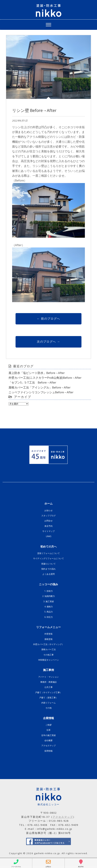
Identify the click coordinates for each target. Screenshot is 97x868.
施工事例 (48, 670)
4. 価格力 (49, 607)
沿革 (48, 730)
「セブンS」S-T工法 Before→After (32, 382)
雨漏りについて (48, 564)
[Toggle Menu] (48, 25)
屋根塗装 (48, 639)
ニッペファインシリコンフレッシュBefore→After (41, 392)
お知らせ (48, 510)
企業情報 (48, 718)
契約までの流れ (48, 569)
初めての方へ (48, 547)
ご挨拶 (48, 725)
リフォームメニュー (48, 627)
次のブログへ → (48, 341)
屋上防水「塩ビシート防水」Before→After (37, 373)
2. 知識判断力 (49, 596)
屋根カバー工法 (48, 649)
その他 (48, 708)
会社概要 (48, 740)
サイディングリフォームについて (48, 558)
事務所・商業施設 (48, 682)
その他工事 (48, 655)
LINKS (49, 536)
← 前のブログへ (48, 318)
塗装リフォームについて (48, 553)
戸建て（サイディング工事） (48, 692)
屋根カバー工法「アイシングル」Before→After (40, 387)
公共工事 (48, 687)
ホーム (48, 503)
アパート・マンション (48, 677)
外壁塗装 (48, 634)
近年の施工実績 (48, 735)
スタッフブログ (48, 516)
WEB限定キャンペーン (49, 660)
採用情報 (48, 751)
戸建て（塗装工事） (48, 698)
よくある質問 (48, 574)
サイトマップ (48, 531)
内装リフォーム (48, 703)
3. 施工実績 (49, 601)
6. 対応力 (49, 617)
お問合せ (48, 521)
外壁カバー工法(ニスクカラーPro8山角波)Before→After (45, 378)
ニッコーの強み (48, 584)
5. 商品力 (49, 612)
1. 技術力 (49, 591)
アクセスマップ (48, 746)
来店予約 (48, 526)
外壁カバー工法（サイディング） (48, 644)
